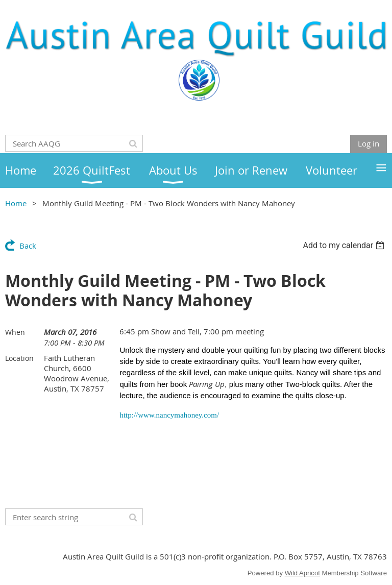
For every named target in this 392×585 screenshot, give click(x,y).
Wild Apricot (302, 573)
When (15, 332)
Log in (369, 143)
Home (16, 203)
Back (28, 246)
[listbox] (345, 245)
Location (19, 358)
